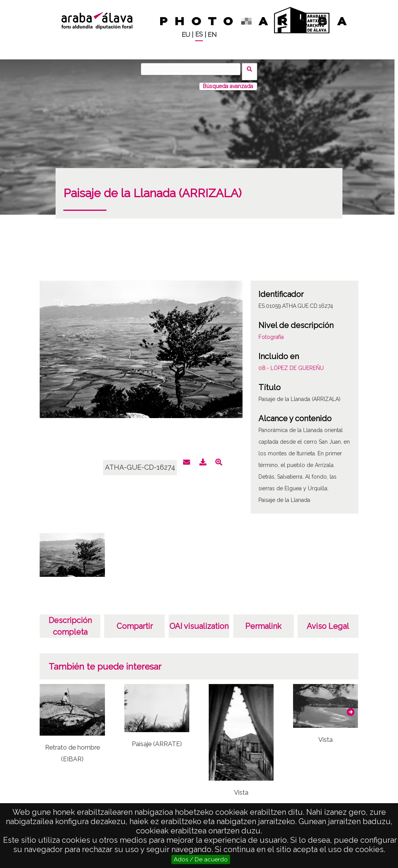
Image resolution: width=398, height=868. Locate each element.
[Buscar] (193, 69)
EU (186, 35)
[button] (351, 707)
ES (199, 34)
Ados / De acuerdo (201, 859)
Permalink (263, 621)
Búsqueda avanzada (228, 81)
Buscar (252, 69)
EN (212, 35)
